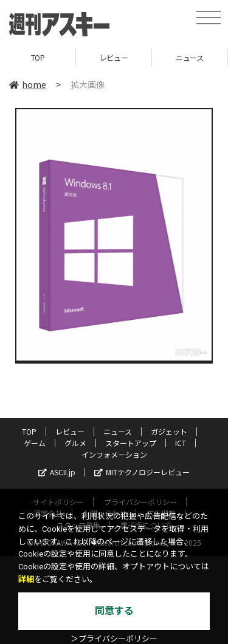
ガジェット (169, 431)
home (28, 84)
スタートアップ (131, 443)
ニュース (189, 57)
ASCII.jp (57, 472)
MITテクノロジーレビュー (142, 472)
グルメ (75, 443)
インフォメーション (114, 454)
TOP (38, 57)
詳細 (26, 579)
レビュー (114, 57)
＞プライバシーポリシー (114, 639)
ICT (181, 443)
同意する (114, 611)
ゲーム (35, 443)
